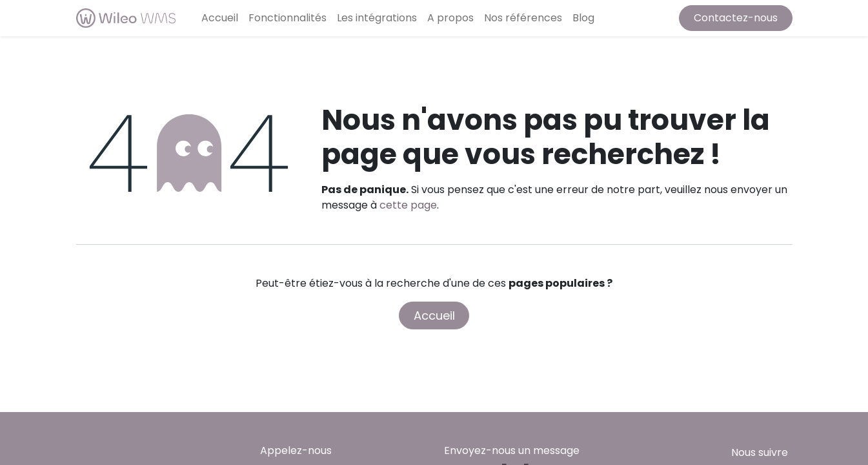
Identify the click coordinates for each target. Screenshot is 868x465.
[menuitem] (220, 18)
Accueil (434, 315)
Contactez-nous (736, 18)
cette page (408, 205)
